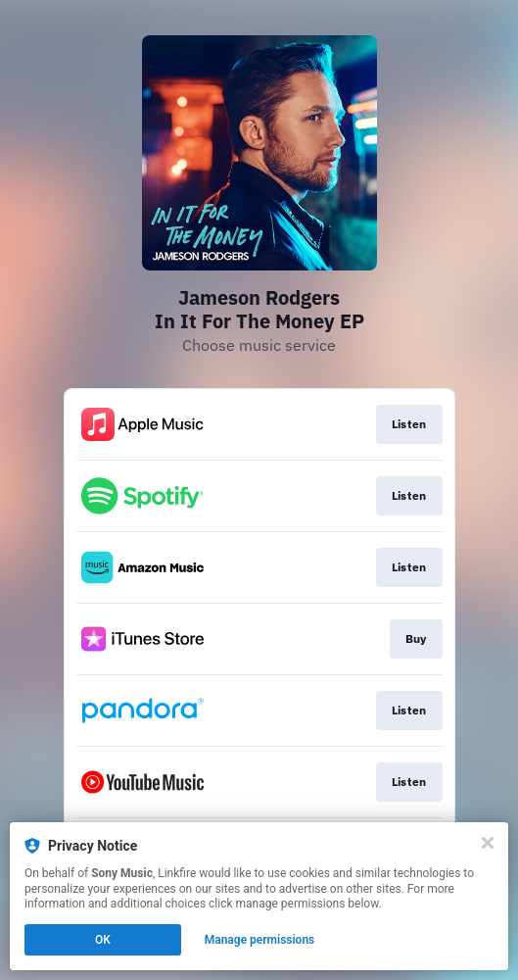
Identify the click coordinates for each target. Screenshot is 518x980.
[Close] (488, 843)
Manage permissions (260, 940)
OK (103, 940)
